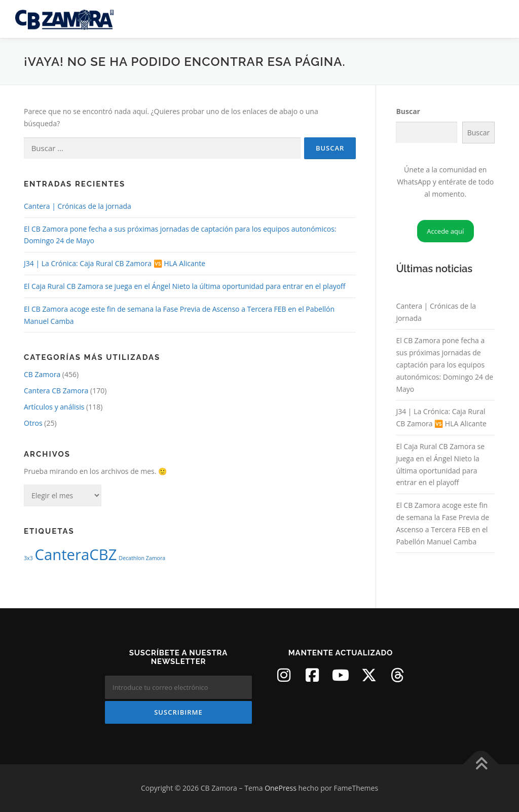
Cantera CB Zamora (56, 391)
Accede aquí (445, 231)
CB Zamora (42, 374)
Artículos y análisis (54, 407)
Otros (33, 423)
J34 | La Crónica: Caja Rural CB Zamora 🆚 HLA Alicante (115, 263)
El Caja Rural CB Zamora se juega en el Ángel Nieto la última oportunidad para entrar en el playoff (185, 286)
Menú (495, 19)
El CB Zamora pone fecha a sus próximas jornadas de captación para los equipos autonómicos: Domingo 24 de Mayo (444, 364)
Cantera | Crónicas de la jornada (78, 206)
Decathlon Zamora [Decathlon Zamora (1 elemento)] (142, 558)
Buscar (408, 111)
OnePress (281, 788)
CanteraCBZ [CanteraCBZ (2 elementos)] (76, 555)
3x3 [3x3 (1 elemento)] (28, 558)
